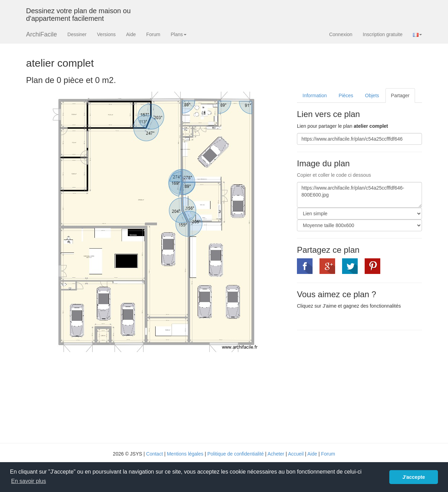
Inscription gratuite (383, 34)
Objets (372, 95)
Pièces (346, 95)
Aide (131, 34)
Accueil (296, 454)
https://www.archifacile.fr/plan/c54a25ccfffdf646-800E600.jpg (359, 195)
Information (315, 95)
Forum (153, 34)
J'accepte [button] (414, 477)
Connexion (341, 34)
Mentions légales (185, 454)
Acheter (276, 454)
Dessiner (77, 34)
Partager (400, 95)
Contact (155, 454)
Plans (178, 34)
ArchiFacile (42, 34)
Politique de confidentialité (236, 454)
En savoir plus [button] (29, 481)
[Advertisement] (355, 386)
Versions (106, 34)
